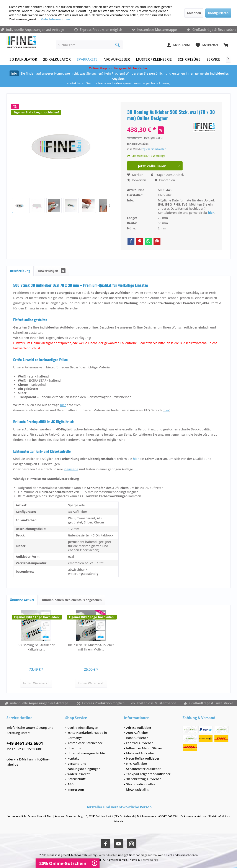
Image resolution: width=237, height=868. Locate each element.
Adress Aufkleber (139, 728)
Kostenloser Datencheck (85, 743)
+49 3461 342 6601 (25, 743)
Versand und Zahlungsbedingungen (84, 766)
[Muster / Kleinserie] (154, 60)
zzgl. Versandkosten (154, 149)
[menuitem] (226, 45)
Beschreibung (20, 271)
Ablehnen (194, 13)
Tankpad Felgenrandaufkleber (148, 774)
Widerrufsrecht (78, 774)
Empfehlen (165, 180)
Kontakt (73, 758)
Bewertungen (52, 271)
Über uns (74, 748)
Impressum (76, 789)
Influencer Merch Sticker (144, 748)
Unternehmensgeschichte (86, 753)
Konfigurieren (218, 13)
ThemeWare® (150, 860)
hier (211, 213)
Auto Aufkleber (137, 733)
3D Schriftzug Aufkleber (144, 779)
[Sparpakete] (87, 60)
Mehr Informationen (55, 19)
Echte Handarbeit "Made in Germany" (87, 735)
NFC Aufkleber (137, 764)
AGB (70, 784)
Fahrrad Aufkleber (140, 743)
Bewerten (137, 180)
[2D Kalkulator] (57, 60)
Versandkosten (108, 855)
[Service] (213, 60)
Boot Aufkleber (137, 738)
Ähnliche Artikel (22, 600)
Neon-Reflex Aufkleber (143, 758)
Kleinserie (71, 469)
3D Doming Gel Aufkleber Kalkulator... (36, 647)
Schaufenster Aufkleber (143, 769)
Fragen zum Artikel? (168, 175)
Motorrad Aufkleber (141, 753)
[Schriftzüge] (189, 60)
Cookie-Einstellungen (83, 728)
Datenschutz (77, 779)
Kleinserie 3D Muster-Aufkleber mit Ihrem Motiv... (91, 647)
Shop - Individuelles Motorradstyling (141, 787)
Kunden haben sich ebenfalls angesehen (72, 600)
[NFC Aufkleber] (117, 60)
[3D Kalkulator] (23, 60)
